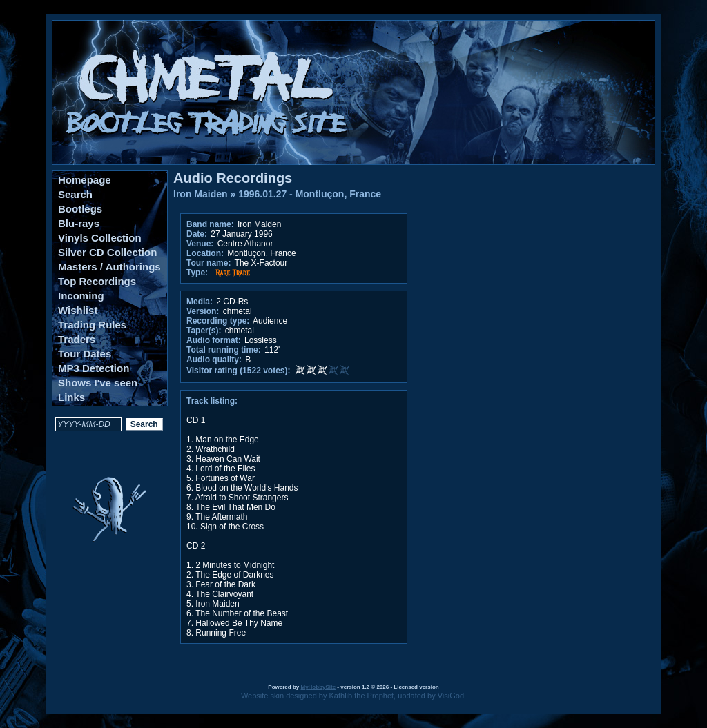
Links (71, 397)
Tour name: (209, 263)
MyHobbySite (318, 687)
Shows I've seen (98, 383)
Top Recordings (97, 281)
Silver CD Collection (107, 252)
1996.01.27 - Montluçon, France (310, 194)
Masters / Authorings (109, 267)
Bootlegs (80, 209)
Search (75, 194)
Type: (197, 273)
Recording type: (218, 321)
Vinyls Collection (100, 238)
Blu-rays (79, 223)
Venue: (200, 244)
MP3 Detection (94, 368)
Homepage (85, 180)
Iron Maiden (201, 194)
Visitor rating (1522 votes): (239, 371)
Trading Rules (92, 325)
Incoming (81, 296)
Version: (203, 311)
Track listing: (212, 401)
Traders (77, 339)
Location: (205, 253)
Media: (200, 302)
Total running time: (224, 350)
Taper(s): (204, 331)
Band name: (210, 224)
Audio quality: (214, 360)
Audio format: (214, 340)
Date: (197, 234)
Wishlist (78, 310)
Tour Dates (85, 354)
